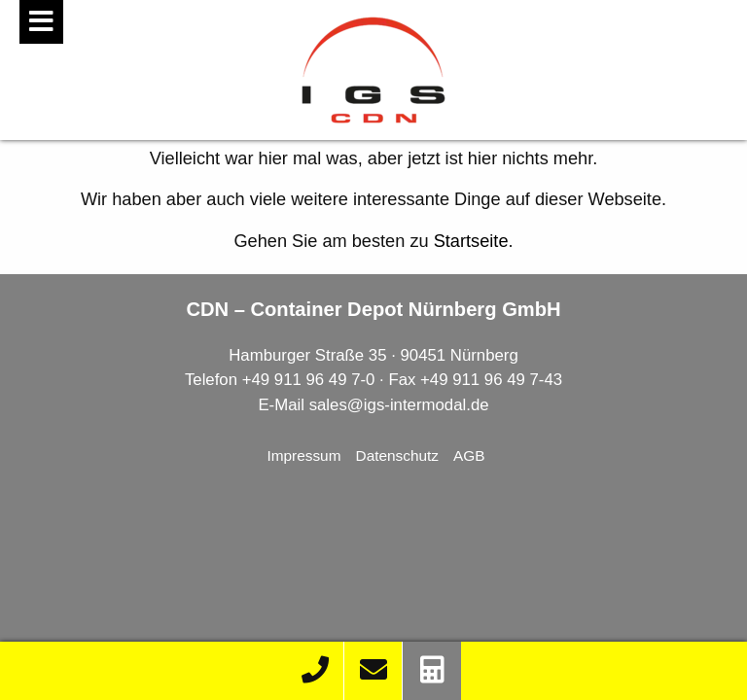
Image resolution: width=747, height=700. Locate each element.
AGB (469, 455)
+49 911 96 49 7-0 (309, 380)
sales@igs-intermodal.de (399, 405)
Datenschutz (398, 455)
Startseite (471, 241)
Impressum (303, 455)
